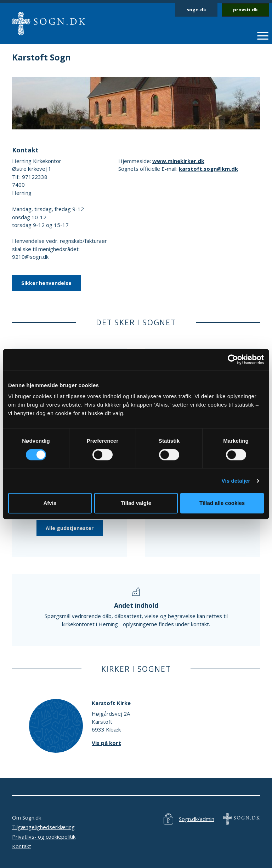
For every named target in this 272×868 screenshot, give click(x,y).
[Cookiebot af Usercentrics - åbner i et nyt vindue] (233, 360)
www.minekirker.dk (178, 161)
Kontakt (22, 846)
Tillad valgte (136, 503)
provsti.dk (245, 10)
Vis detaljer (236, 481)
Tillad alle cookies (222, 503)
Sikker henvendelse (46, 283)
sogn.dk (196, 10)
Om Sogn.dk (27, 817)
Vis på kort (106, 743)
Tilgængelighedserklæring (43, 827)
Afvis (50, 503)
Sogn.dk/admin (197, 819)
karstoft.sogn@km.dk (208, 169)
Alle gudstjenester (70, 528)
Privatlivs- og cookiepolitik (44, 837)
